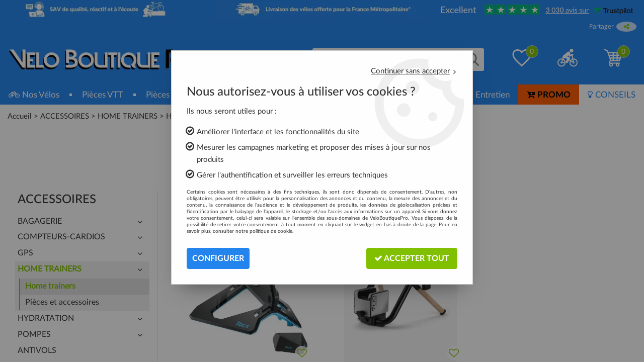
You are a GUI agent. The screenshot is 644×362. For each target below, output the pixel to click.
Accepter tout (412, 258)
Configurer (218, 258)
